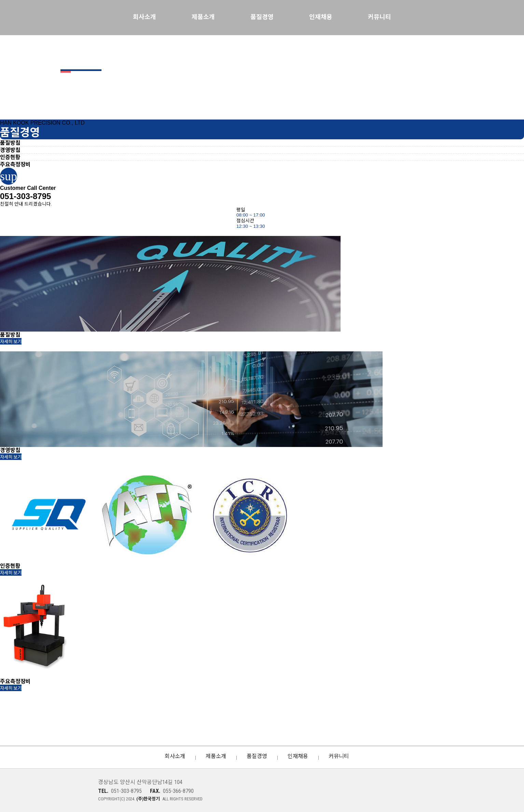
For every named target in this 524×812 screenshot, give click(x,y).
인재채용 (321, 17)
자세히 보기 (11, 342)
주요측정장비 (15, 164)
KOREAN (490, 17)
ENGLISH (502, 17)
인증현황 (10, 157)
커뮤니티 (380, 17)
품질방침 (10, 143)
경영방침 (10, 150)
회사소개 (144, 17)
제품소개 (203, 17)
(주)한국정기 (53, 790)
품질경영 (262, 17)
